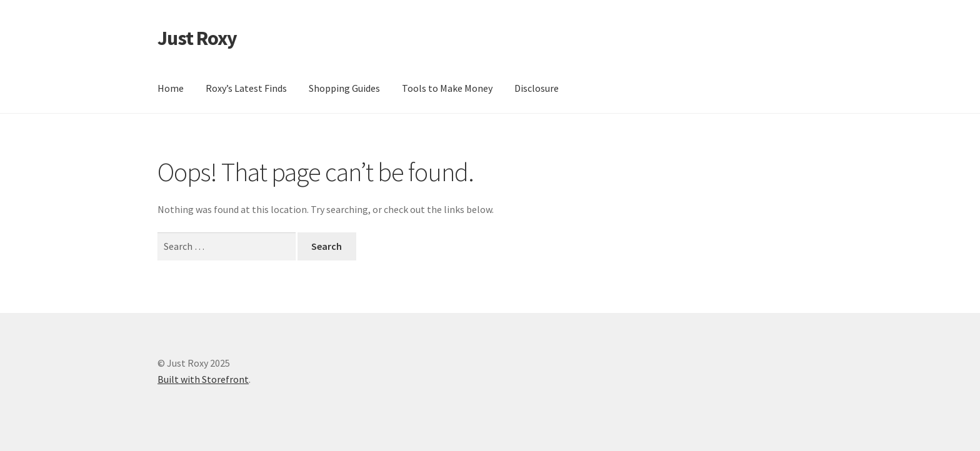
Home (171, 88)
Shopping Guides (344, 88)
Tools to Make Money (447, 88)
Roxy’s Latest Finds (246, 88)
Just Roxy (197, 38)
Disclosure (537, 88)
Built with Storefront (203, 379)
